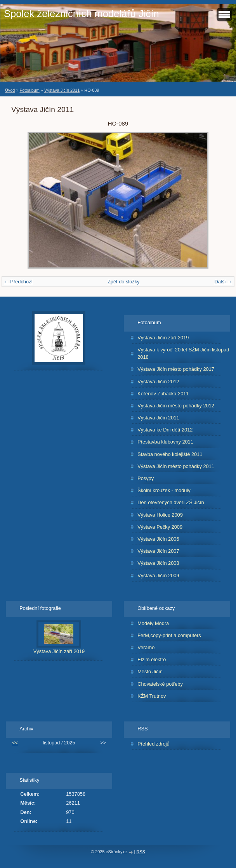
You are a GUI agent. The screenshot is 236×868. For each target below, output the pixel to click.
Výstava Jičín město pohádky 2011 (176, 466)
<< (15, 743)
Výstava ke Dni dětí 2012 (165, 430)
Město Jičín (150, 672)
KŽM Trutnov (152, 696)
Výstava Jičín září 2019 (163, 338)
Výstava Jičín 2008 (158, 563)
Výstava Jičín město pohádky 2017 (176, 369)
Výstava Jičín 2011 (62, 90)
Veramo (146, 647)
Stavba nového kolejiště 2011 (170, 454)
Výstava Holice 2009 (160, 515)
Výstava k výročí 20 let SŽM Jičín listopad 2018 (183, 353)
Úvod (10, 90)
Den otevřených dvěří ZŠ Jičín (171, 502)
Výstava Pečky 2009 (160, 527)
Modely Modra (153, 623)
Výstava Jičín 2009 (158, 575)
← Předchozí (18, 282)
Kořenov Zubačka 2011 (163, 394)
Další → (223, 282)
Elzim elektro (152, 659)
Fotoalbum (29, 90)
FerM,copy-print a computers (169, 635)
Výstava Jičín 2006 (158, 539)
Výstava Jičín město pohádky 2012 (176, 406)
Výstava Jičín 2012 (158, 382)
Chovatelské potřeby (160, 684)
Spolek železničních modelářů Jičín (82, 14)
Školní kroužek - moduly (164, 490)
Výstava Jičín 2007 (158, 551)
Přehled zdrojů (154, 744)
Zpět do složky (124, 282)
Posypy (146, 478)
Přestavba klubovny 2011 (165, 442)
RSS (141, 852)
